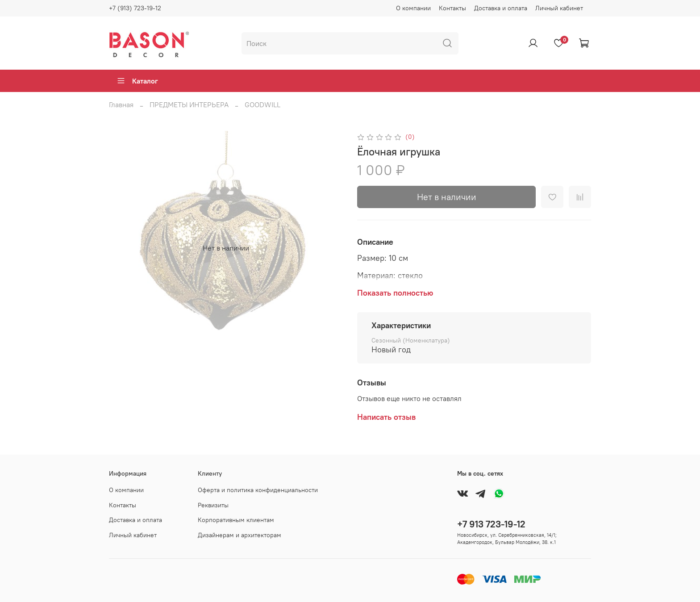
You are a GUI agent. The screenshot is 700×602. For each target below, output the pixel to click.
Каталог (137, 81)
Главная (121, 105)
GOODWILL (262, 105)
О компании (413, 8)
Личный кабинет (559, 8)
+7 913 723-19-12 (491, 524)
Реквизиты (213, 505)
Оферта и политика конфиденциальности (258, 490)
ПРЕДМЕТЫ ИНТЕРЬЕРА (189, 105)
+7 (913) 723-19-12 (135, 8)
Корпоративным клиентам (236, 520)
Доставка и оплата (501, 8)
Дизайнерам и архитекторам (240, 535)
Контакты (452, 8)
